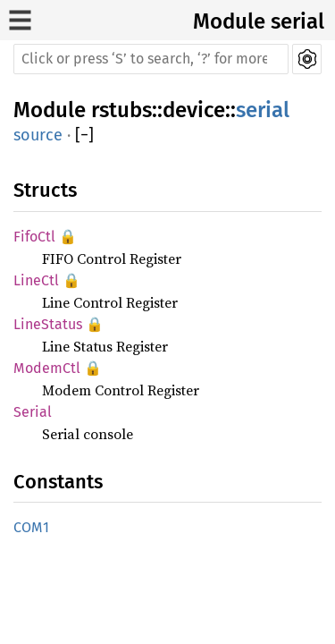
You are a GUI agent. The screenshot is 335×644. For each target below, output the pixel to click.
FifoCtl (34, 237)
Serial (33, 412)
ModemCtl (47, 368)
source (38, 135)
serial (263, 110)
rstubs (121, 110)
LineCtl (36, 280)
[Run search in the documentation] (151, 59)
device (194, 110)
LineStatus (48, 324)
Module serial (259, 21)
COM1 (31, 527)
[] (84, 136)
